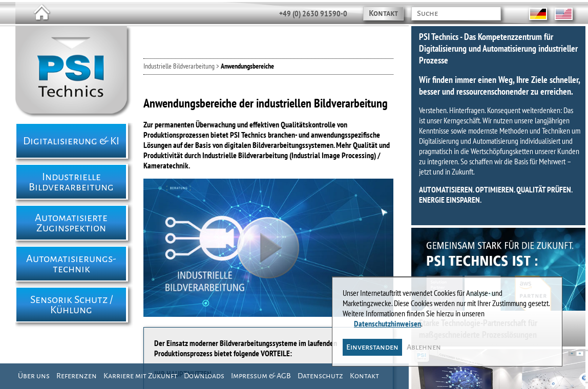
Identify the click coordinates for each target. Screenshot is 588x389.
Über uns (34, 376)
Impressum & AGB (261, 376)
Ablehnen (424, 343)
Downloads (204, 376)
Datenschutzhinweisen (388, 320)
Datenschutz (320, 376)
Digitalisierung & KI (71, 141)
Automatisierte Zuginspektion (71, 223)
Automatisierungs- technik (71, 264)
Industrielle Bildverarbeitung (71, 182)
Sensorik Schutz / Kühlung (71, 305)
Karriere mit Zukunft (140, 376)
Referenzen (77, 376)
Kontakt (383, 13)
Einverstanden (373, 343)
